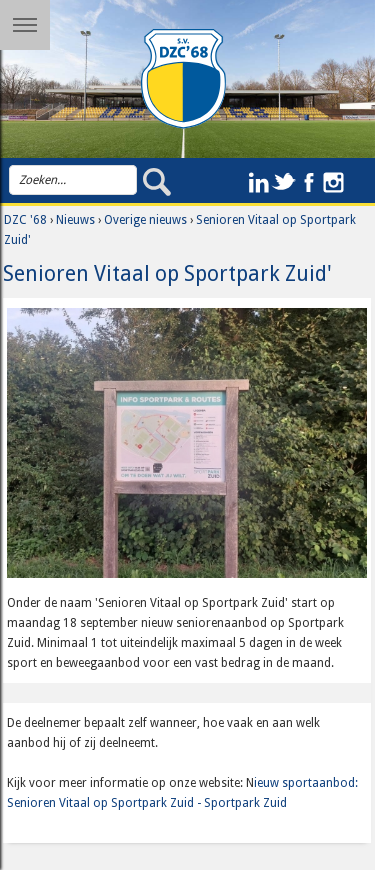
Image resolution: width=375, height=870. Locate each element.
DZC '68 (25, 220)
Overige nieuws (145, 220)
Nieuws (75, 220)
